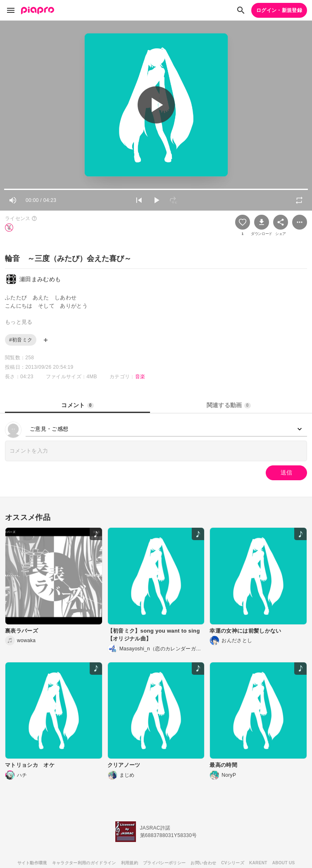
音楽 (140, 377)
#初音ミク (21, 340)
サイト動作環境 (32, 863)
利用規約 (130, 863)
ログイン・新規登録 (279, 10)
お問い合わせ (203, 863)
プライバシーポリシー (164, 863)
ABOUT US (284, 863)
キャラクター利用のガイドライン (84, 863)
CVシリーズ (233, 863)
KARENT (258, 863)
